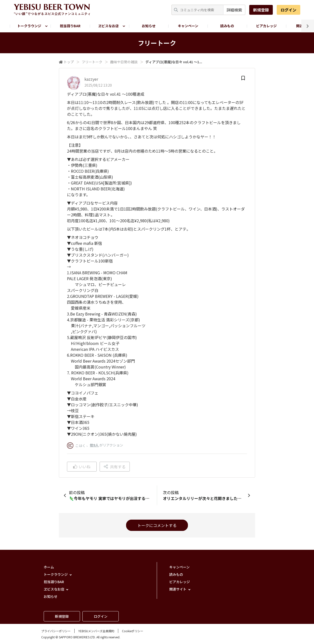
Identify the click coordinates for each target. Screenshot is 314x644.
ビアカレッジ (266, 26)
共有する (115, 467)
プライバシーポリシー (56, 631)
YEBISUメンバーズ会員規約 (96, 631)
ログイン (288, 10)
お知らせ (149, 26)
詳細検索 (234, 10)
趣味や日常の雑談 (124, 62)
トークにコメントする (157, 525)
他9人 (94, 445)
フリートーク (92, 62)
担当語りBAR (70, 26)
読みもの (227, 26)
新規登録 (261, 10)
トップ (69, 62)
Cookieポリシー (133, 631)
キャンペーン (188, 26)
